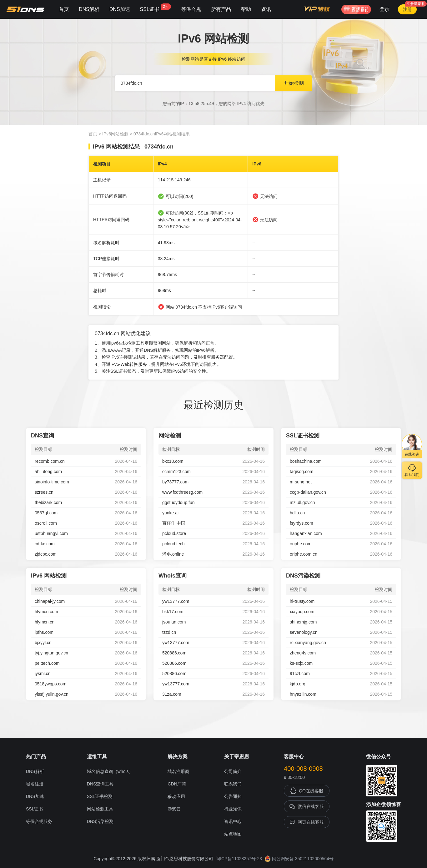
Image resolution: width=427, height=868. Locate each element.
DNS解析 (89, 9)
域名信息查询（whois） (110, 771)
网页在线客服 (307, 822)
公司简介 (233, 771)
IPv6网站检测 (115, 134)
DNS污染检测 (100, 821)
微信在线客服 (307, 806)
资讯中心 (233, 821)
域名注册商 (178, 771)
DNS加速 (120, 9)
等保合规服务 (39, 821)
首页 (64, 9)
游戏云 (174, 809)
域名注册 (35, 784)
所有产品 (221, 9)
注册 (407, 9)
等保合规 (191, 9)
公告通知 (233, 796)
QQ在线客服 (307, 791)
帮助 (246, 9)
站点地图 (233, 834)
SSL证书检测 (100, 796)
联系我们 (233, 784)
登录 (384, 9)
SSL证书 (156, 8)
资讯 (266, 9)
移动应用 (176, 796)
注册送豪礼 (416, 4)
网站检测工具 (100, 809)
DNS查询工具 (100, 784)
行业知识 (233, 809)
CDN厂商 (177, 784)
